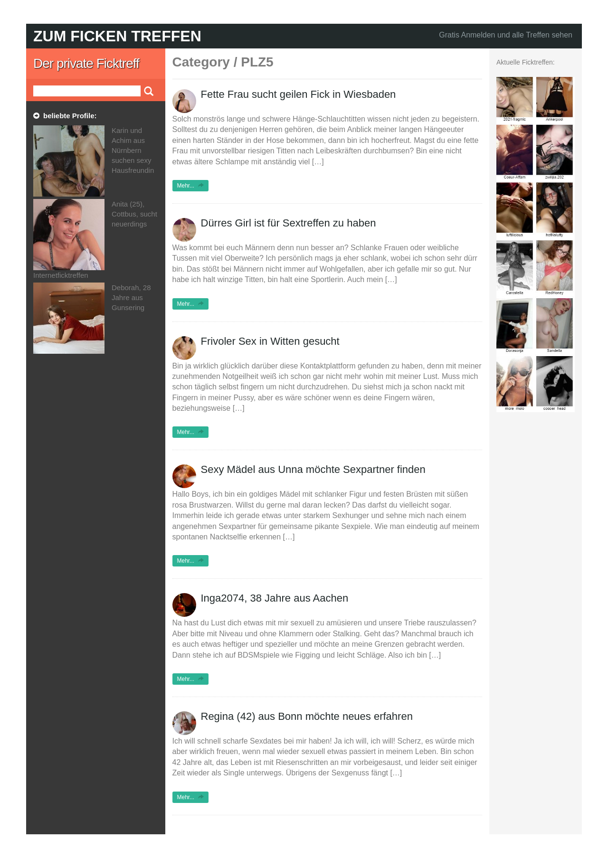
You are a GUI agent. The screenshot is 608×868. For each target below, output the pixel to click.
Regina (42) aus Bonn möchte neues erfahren (307, 716)
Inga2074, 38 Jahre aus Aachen (275, 598)
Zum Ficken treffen (117, 36)
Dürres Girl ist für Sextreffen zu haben (289, 223)
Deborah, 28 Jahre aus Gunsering (131, 297)
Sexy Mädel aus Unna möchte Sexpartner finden (313, 469)
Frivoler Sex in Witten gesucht (270, 341)
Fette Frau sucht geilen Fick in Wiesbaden (299, 94)
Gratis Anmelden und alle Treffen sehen (506, 35)
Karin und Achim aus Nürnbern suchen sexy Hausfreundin (133, 150)
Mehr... (191, 186)
